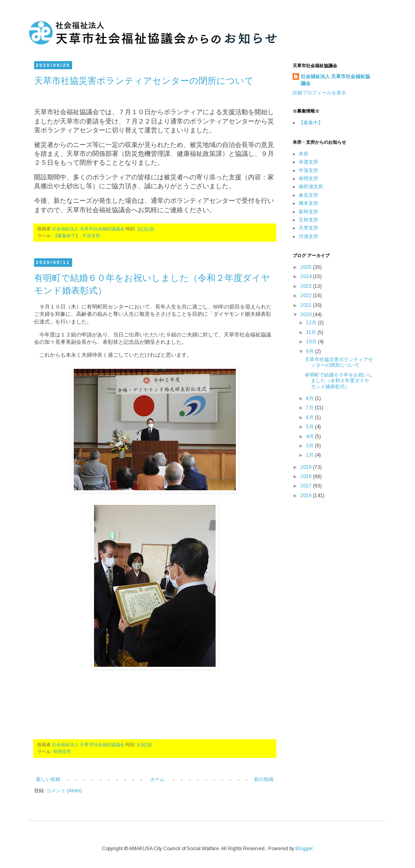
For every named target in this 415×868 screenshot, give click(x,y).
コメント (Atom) (64, 791)
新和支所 (308, 212)
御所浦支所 (311, 187)
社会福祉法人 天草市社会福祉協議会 (335, 80)
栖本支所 (308, 203)
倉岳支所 (308, 195)
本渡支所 (308, 162)
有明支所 (62, 751)
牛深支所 (91, 236)
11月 (312, 332)
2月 (310, 455)
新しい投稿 (48, 779)
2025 (307, 267)
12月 (312, 323)
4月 (310, 436)
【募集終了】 (66, 236)
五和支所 (308, 220)
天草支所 (308, 228)
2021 (307, 305)
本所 (304, 154)
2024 (307, 277)
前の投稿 (264, 779)
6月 (310, 417)
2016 (307, 496)
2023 (307, 286)
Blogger (304, 849)
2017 (307, 486)
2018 (307, 477)
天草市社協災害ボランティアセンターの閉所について (144, 80)
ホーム (157, 779)
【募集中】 (311, 123)
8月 (310, 398)
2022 (307, 296)
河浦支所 (308, 236)
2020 (307, 315)
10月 (312, 342)
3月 (310, 446)
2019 (307, 467)
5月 (310, 427)
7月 (310, 408)
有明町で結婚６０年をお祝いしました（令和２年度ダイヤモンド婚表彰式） (339, 381)
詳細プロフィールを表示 (319, 93)
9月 (310, 351)
